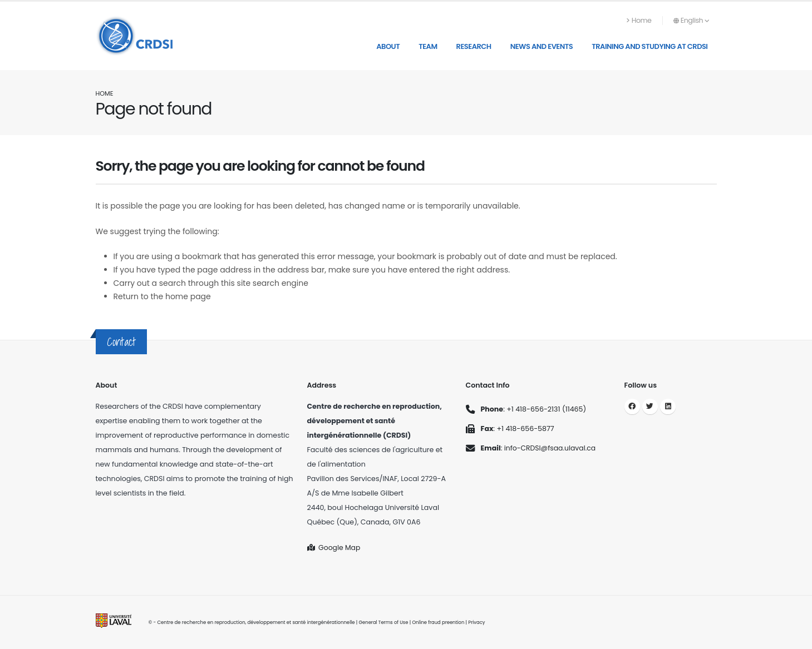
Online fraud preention (439, 622)
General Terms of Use (384, 622)
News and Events (542, 46)
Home (639, 20)
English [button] (691, 20)
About (388, 46)
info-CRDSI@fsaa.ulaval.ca (551, 448)
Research (474, 46)
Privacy (478, 622)
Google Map (334, 548)
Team (428, 46)
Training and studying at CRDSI (649, 46)
